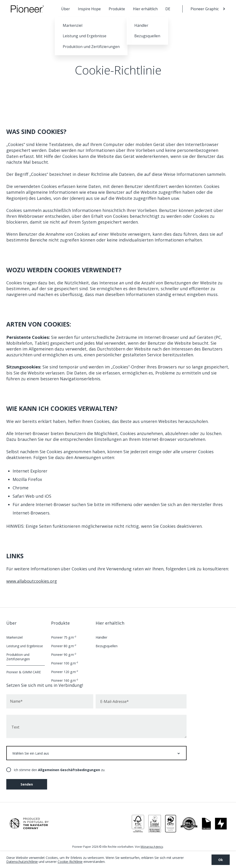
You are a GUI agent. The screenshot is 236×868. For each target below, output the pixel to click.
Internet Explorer (30, 471)
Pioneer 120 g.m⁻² (65, 672)
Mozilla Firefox (27, 479)
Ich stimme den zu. (59, 770)
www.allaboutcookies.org (32, 581)
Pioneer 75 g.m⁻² (64, 637)
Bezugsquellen (107, 646)
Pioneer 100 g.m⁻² (65, 663)
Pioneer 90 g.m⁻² (64, 655)
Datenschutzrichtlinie (22, 862)
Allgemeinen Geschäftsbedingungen (69, 770)
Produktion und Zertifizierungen (18, 657)
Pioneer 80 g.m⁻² (64, 646)
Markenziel (14, 637)
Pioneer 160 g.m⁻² (65, 680)
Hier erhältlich (145, 9)
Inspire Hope (89, 9)
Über (66, 9)
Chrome (21, 488)
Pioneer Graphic (205, 9)
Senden (27, 784)
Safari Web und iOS (32, 496)
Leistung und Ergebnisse (25, 646)
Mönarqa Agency (152, 847)
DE (168, 9)
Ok (221, 860)
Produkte (117, 9)
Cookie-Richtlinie (70, 862)
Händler (101, 637)
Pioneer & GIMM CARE (24, 672)
